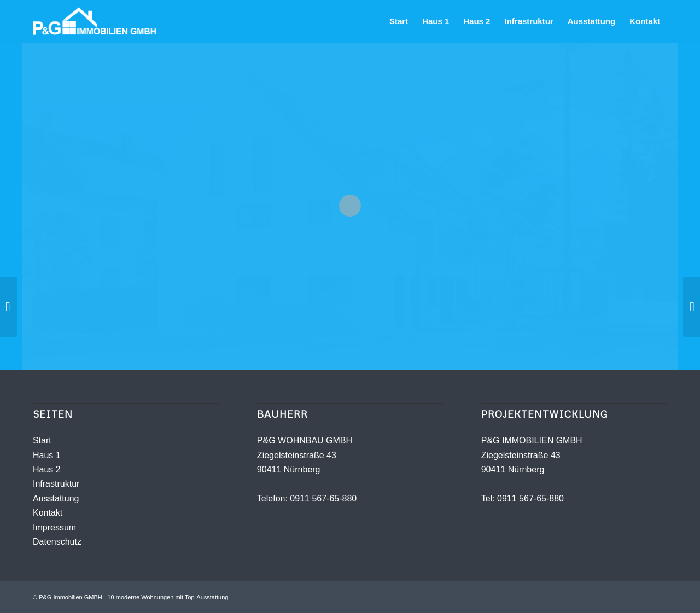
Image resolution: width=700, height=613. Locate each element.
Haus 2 (47, 469)
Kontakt (48, 513)
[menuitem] (399, 21)
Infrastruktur (56, 484)
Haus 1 (47, 455)
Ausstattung (56, 498)
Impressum (54, 527)
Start (42, 440)
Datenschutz (57, 542)
